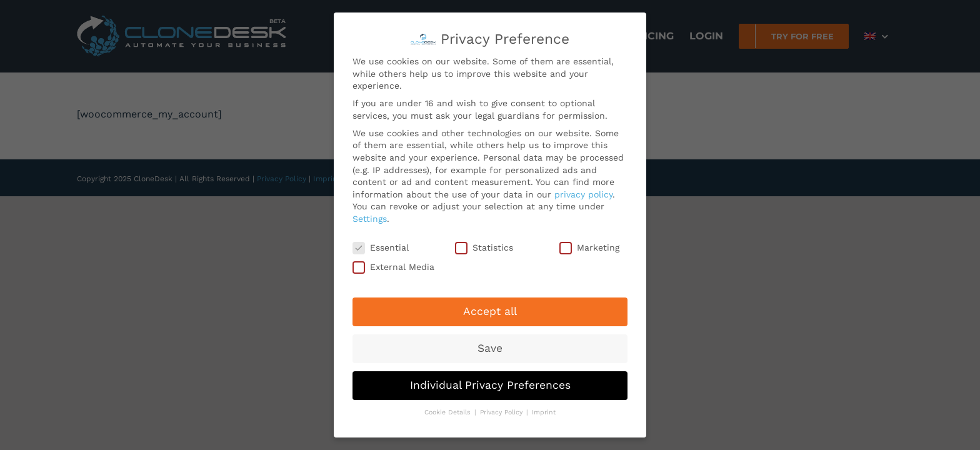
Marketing (589, 244)
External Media (393, 264)
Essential (381, 244)
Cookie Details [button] (449, 409)
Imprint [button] (544, 409)
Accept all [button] (490, 308)
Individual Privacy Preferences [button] (490, 382)
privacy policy (583, 191)
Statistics (484, 244)
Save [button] (490, 345)
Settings (370, 216)
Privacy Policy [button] (502, 409)
